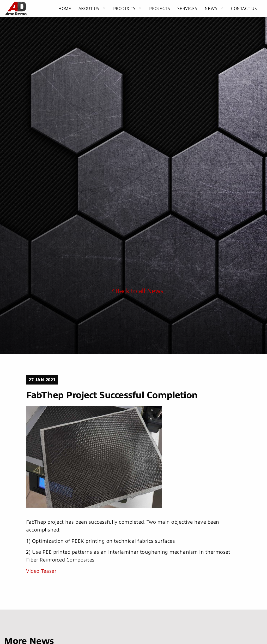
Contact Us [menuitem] (244, 9)
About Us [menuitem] (89, 9)
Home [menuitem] (65, 9)
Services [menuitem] (187, 9)
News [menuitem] (211, 9)
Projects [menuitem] (160, 9)
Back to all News (137, 291)
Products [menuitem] (124, 9)
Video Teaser (41, 571)
